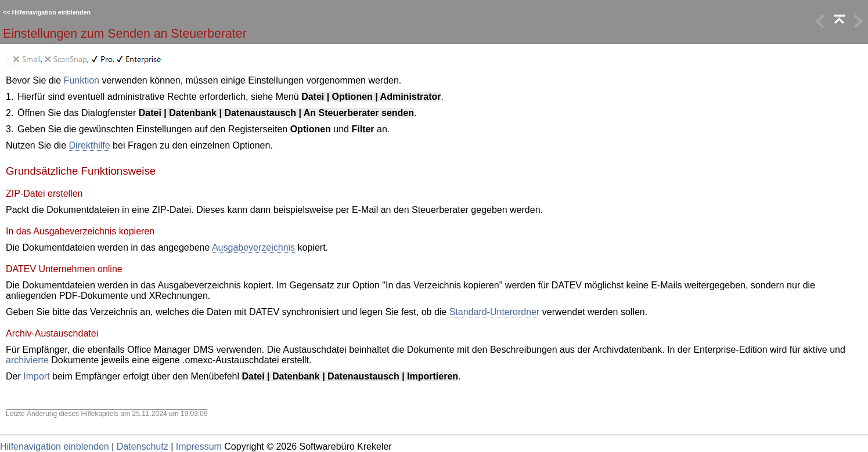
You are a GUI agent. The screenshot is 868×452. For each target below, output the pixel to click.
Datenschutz (143, 446)
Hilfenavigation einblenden (51, 12)
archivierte (27, 360)
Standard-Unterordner (495, 312)
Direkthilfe (90, 145)
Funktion (82, 80)
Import (36, 376)
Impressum (199, 446)
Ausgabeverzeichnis (253, 247)
